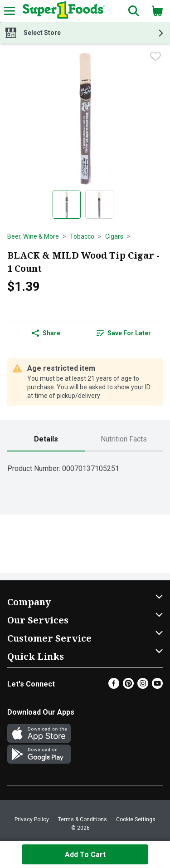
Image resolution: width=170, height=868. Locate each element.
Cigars (114, 236)
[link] (124, 333)
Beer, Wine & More (33, 236)
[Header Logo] (62, 11)
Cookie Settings (136, 819)
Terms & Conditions (83, 819)
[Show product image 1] (67, 205)
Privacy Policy (32, 819)
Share (46, 333)
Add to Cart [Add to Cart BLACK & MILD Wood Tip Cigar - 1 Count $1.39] (85, 855)
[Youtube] (157, 686)
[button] (133, 11)
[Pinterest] (128, 686)
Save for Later (124, 333)
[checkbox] (155, 57)
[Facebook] (114, 686)
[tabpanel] (85, 465)
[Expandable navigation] (10, 11)
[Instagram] (143, 686)
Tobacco (82, 236)
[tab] (46, 439)
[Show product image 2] (99, 205)
